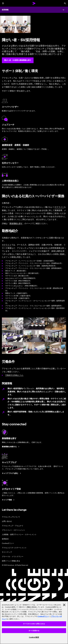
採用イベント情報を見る (11, 561)
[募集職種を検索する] (11, 447)
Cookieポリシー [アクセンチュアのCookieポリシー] (43, 616)
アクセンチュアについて (11, 517)
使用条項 (5, 539)
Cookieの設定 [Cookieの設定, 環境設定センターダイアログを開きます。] (34, 637)
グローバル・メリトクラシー (13, 556)
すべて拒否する (34, 631)
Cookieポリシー (8, 543)
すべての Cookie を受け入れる (34, 624)
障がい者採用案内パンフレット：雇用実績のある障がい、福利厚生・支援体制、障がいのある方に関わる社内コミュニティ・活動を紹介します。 (37, 392)
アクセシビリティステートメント (14, 548)
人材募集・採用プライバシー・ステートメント (19, 534)
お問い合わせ (7, 521)
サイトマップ (7, 552)
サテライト (59, 207)
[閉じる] (64, 605)
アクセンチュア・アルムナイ (13, 526)
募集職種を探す (16, 223)
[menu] (3, 3)
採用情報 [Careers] (5, 10)
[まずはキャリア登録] (9, 500)
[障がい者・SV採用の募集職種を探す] (18, 60)
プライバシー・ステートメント (13, 530)
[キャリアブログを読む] (12, 473)
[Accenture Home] (34, 3)
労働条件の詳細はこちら (14, 375)
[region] (34, 623)
